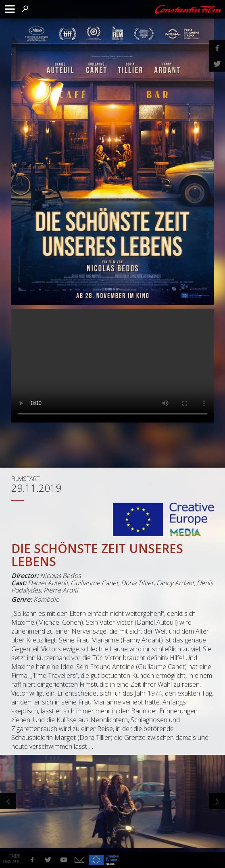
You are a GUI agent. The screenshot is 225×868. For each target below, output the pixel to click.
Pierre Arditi (61, 590)
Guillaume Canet (94, 583)
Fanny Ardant (175, 583)
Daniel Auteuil (48, 583)
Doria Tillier (137, 583)
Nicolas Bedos (60, 576)
